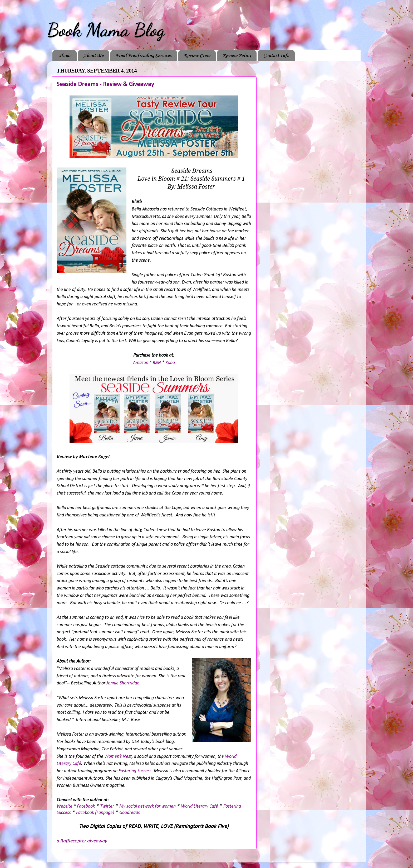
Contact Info (276, 56)
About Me (93, 56)
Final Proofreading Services (144, 56)
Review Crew (197, 56)
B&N (157, 363)
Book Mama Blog (106, 30)
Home (65, 56)
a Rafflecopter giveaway (82, 841)
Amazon (141, 363)
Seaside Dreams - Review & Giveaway (105, 84)
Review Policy (237, 56)
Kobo (170, 363)
